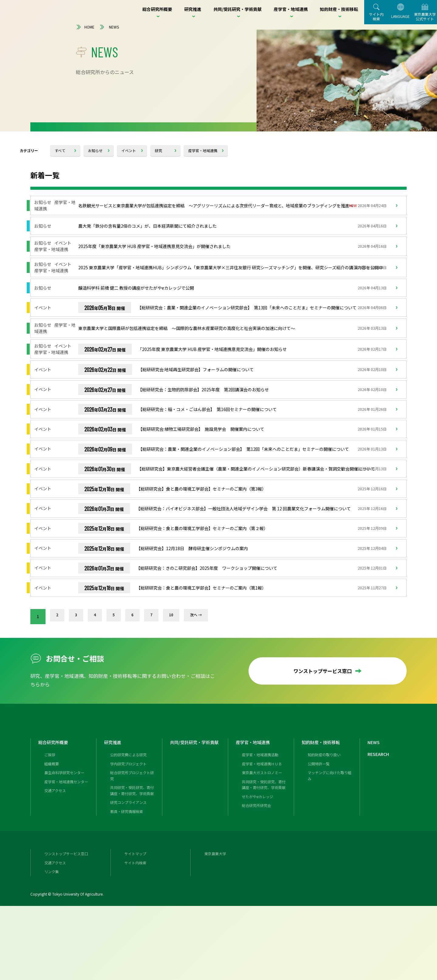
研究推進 (114, 810)
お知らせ (95, 150)
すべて (60, 150)
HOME (85, 27)
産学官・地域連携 (203, 150)
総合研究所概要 (55, 810)
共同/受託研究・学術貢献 (198, 810)
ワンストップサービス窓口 (328, 732)
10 (177, 677)
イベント (129, 150)
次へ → (203, 677)
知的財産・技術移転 (324, 810)
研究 (158, 150)
